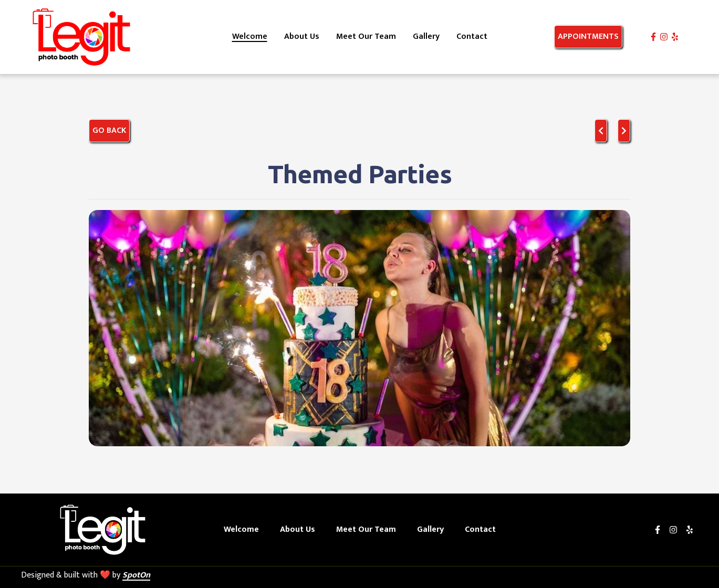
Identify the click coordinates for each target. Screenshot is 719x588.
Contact (483, 529)
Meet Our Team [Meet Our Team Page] (366, 36)
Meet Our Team (369, 529)
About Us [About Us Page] (302, 36)
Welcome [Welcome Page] (250, 36)
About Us (301, 529)
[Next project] (624, 131)
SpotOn (136, 575)
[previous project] (601, 131)
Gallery (434, 529)
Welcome (244, 529)
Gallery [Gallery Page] (426, 36)
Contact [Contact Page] (472, 36)
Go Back (109, 130)
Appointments (588, 36)
